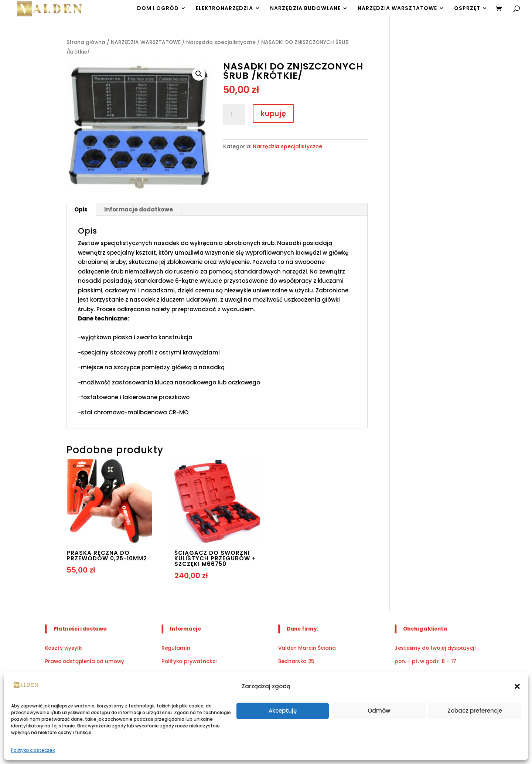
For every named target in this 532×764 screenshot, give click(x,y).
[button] (517, 686)
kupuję (273, 113)
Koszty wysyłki (64, 648)
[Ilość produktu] (234, 115)
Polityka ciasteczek (33, 750)
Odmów (379, 711)
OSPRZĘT (467, 9)
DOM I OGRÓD (158, 9)
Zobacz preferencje (475, 711)
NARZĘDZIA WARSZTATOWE (397, 9)
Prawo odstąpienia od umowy (85, 661)
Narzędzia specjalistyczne (221, 42)
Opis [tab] (81, 209)
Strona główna (86, 42)
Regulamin (176, 648)
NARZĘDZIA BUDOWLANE (305, 9)
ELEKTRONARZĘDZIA (224, 9)
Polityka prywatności (189, 661)
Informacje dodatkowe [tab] (139, 209)
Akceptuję (283, 711)
